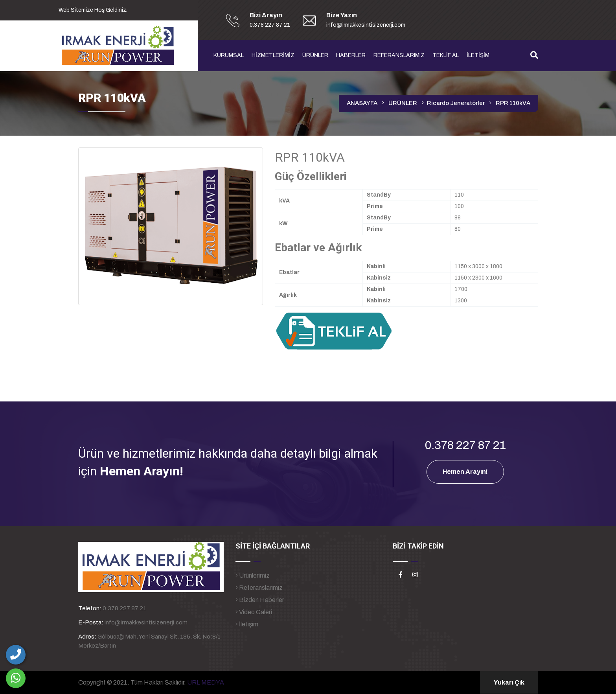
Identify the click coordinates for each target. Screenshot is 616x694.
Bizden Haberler (260, 600)
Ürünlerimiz (253, 575)
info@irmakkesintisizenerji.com (146, 622)
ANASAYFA (362, 103)
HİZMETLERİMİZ (273, 55)
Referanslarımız (259, 588)
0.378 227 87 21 (124, 608)
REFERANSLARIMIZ (399, 55)
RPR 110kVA (513, 103)
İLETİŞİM (478, 55)
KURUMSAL (229, 55)
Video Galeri (254, 612)
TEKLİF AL (446, 55)
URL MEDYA (206, 682)
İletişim (247, 624)
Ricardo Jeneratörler (456, 103)
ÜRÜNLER (315, 55)
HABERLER (351, 55)
